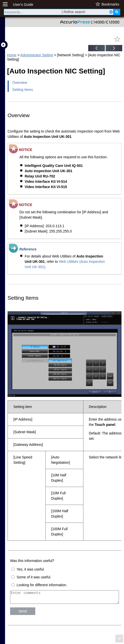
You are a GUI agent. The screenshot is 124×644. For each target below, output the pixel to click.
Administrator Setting (37, 55)
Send (23, 613)
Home (12, 55)
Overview (20, 83)
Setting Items (23, 90)
